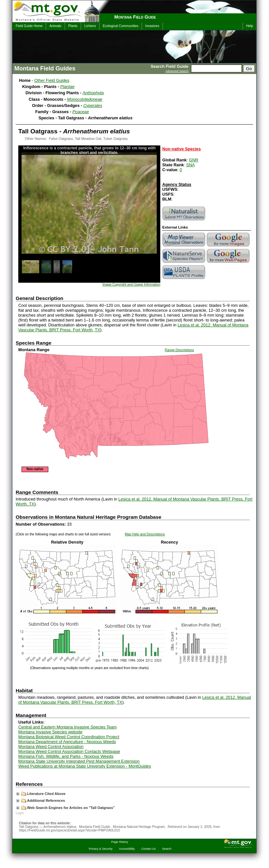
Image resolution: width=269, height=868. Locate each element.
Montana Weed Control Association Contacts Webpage (69, 751)
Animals (55, 26)
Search (167, 849)
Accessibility (127, 849)
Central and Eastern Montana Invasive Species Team (67, 727)
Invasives (152, 26)
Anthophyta (93, 93)
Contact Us (149, 849)
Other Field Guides (52, 80)
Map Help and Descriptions (145, 534)
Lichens (90, 26)
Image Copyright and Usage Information (131, 284)
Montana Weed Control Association (51, 747)
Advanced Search (177, 71)
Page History (120, 842)
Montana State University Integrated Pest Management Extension (79, 761)
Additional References (41, 801)
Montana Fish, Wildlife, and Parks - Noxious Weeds (66, 756)
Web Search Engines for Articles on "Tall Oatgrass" (65, 808)
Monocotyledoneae (85, 99)
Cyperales (93, 105)
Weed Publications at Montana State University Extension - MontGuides (85, 766)
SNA (190, 165)
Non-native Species (182, 149)
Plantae (67, 87)
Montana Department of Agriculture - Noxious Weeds (67, 742)
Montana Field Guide (135, 17)
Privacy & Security (101, 849)
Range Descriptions (179, 350)
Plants (73, 26)
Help (250, 26)
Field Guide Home (29, 26)
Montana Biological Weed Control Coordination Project (69, 737)
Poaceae (81, 112)
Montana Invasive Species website (50, 732)
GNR (194, 160)
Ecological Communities (121, 26)
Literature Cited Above (41, 794)
